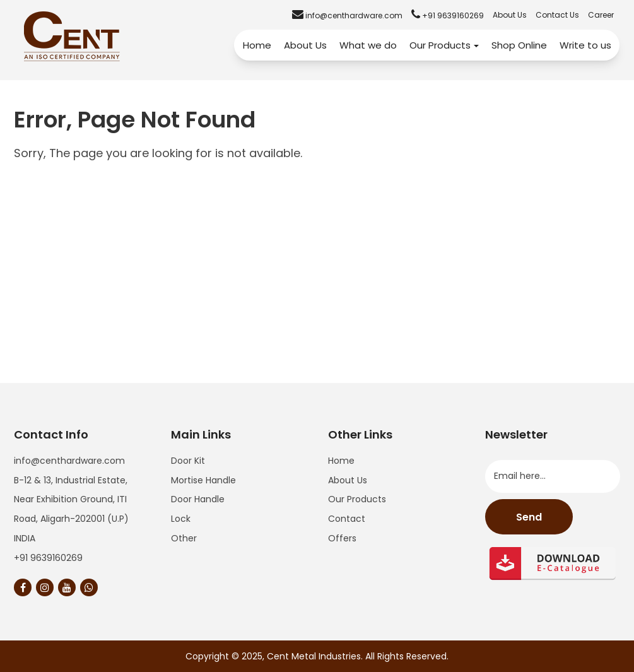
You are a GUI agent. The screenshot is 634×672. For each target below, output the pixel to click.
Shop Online (519, 45)
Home (257, 45)
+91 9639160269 (48, 558)
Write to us (585, 45)
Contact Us (557, 15)
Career (601, 15)
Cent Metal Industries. (315, 656)
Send (529, 517)
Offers (342, 538)
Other (184, 538)
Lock (181, 519)
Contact (347, 519)
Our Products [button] (444, 45)
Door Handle (198, 499)
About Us (510, 15)
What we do (368, 45)
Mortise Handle (203, 480)
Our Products (357, 499)
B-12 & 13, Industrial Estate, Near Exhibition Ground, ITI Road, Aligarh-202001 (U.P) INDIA (71, 509)
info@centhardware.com (69, 461)
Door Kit (188, 461)
